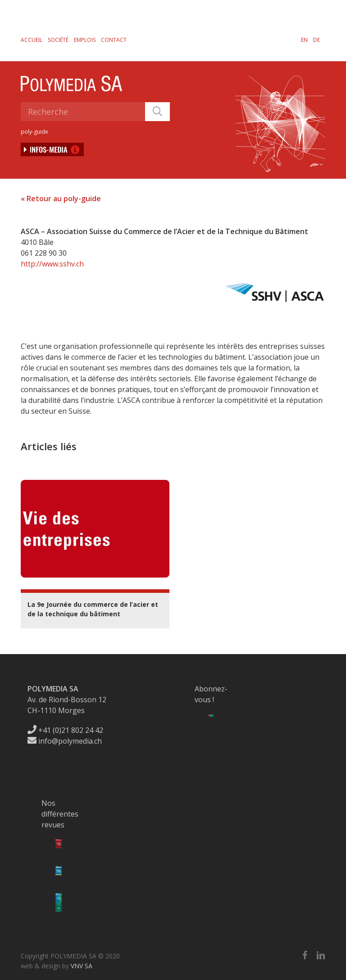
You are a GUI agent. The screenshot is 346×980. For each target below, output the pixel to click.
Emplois (85, 40)
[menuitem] (304, 40)
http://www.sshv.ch (52, 264)
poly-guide (34, 132)
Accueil (32, 40)
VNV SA (82, 966)
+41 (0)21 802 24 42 (65, 730)
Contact (114, 40)
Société (58, 40)
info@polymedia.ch (65, 741)
